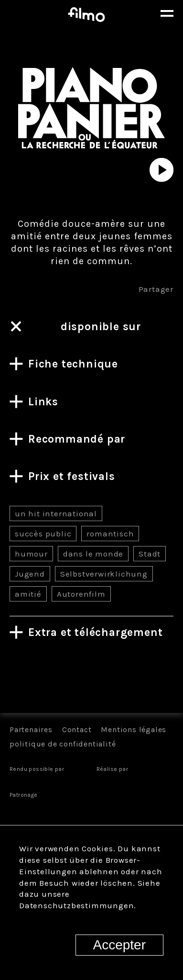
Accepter (120, 945)
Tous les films (91, 679)
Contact (77, 729)
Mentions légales (134, 729)
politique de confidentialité (63, 744)
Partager (156, 289)
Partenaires (31, 729)
